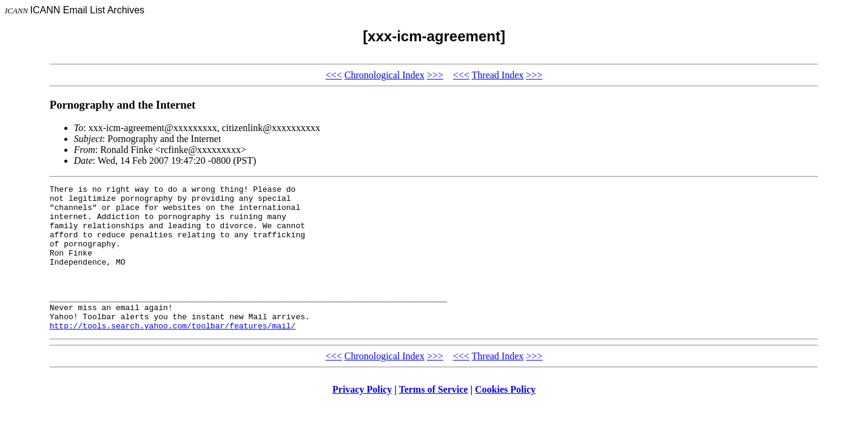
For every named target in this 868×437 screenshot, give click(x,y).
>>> (435, 75)
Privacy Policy (362, 418)
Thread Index (498, 75)
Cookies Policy (505, 418)
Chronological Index (385, 75)
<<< (334, 75)
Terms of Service (433, 418)
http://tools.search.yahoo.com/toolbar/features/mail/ (173, 354)
